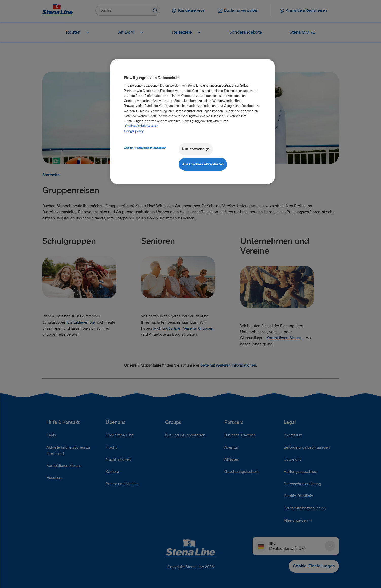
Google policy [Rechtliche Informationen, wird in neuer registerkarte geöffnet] (134, 131)
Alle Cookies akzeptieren (203, 164)
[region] (192, 122)
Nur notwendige (196, 149)
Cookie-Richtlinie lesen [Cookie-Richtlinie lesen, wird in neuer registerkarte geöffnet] (142, 126)
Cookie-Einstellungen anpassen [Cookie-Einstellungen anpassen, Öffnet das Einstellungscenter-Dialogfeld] (145, 148)
